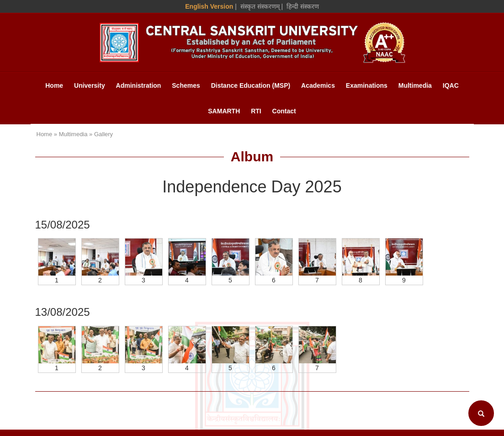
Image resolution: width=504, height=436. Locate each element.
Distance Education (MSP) (251, 85)
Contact (284, 111)
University (90, 85)
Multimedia (415, 85)
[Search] (481, 413)
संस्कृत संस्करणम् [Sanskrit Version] (260, 6)
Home (54, 85)
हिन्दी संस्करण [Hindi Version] (303, 6)
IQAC (451, 85)
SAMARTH (224, 111)
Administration (139, 85)
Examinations (367, 85)
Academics (318, 85)
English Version (209, 6)
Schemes (186, 85)
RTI (256, 111)
